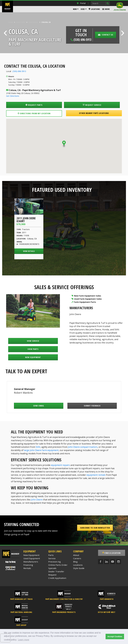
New (75, 9)
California (33, 22)
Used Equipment (32, 558)
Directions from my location (34, 113)
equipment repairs (60, 465)
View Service (33, 341)
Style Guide (79, 568)
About (76, 555)
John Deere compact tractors (83, 447)
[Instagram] (119, 562)
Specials (52, 568)
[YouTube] (113, 562)
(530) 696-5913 (19, 71)
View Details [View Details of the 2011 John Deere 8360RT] (29, 251)
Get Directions (13, 96)
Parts (51, 555)
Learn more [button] (24, 640)
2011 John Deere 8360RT (26, 220)
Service (52, 558)
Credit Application (57, 578)
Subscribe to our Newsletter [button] (95, 528)
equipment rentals (96, 475)
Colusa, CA (32, 239)
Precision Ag (54, 562)
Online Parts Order (58, 565)
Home (11, 22)
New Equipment (33, 357)
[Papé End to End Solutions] (11, 568)
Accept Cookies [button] (115, 636)
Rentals (27, 568)
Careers (77, 558)
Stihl (38, 447)
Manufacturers (31, 562)
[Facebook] (101, 562)
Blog (75, 562)
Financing (28, 565)
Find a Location (112, 553)
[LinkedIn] (107, 562)
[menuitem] (76, 9)
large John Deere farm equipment (41, 450)
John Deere (75, 314)
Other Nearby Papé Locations (94, 113)
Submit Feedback (92, 406)
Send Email (39, 406)
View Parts (33, 349)
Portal (81, 3)
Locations (94, 9)
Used (83, 9)
